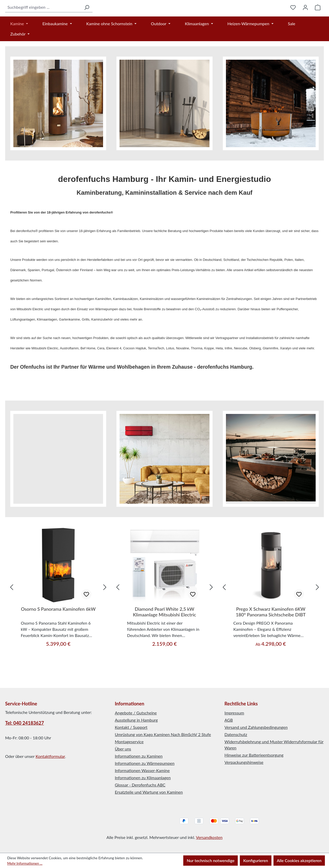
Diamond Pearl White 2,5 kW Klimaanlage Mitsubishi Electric (164, 638)
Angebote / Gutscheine (136, 713)
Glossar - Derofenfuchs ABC (140, 785)
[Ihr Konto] (305, 20)
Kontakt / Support (131, 727)
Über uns (123, 749)
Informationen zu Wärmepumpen (145, 763)
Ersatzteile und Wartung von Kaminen (149, 792)
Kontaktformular (50, 756)
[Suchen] (61, 20)
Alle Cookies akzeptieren (299, 860)
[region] (58, 613)
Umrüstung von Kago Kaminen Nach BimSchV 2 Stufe (163, 734)
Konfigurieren (255, 860)
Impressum (234, 713)
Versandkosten (209, 837)
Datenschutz (236, 734)
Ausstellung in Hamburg (136, 720)
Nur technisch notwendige (211, 860)
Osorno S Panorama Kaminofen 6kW (58, 635)
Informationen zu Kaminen (139, 756)
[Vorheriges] (12, 613)
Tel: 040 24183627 (25, 723)
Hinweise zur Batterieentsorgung (254, 755)
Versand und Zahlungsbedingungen (256, 727)
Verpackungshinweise (244, 762)
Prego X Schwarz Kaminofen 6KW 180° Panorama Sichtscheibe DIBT (271, 638)
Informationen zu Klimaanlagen (143, 778)
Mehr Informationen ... (25, 863)
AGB (229, 720)
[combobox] (30, 20)
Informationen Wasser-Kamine (142, 770)
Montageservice (129, 742)
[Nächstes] (105, 613)
